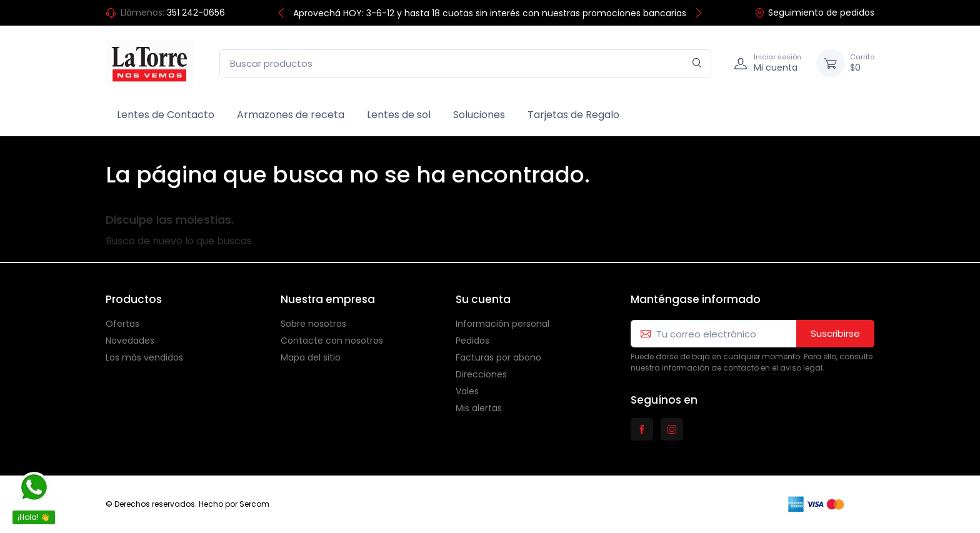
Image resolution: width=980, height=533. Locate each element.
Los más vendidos (144, 357)
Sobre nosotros (313, 324)
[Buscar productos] (465, 63)
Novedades (130, 341)
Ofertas (122, 324)
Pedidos (472, 341)
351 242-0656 (196, 12)
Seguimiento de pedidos (814, 12)
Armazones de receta (291, 115)
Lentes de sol (399, 115)
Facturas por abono (498, 357)
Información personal (502, 324)
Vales (467, 391)
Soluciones (479, 115)
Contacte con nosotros (332, 341)
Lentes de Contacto (166, 115)
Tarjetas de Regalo (573, 115)
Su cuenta (483, 299)
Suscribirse (835, 333)
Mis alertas (479, 408)
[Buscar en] (697, 63)
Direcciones (481, 374)
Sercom (254, 504)
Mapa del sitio (311, 357)
